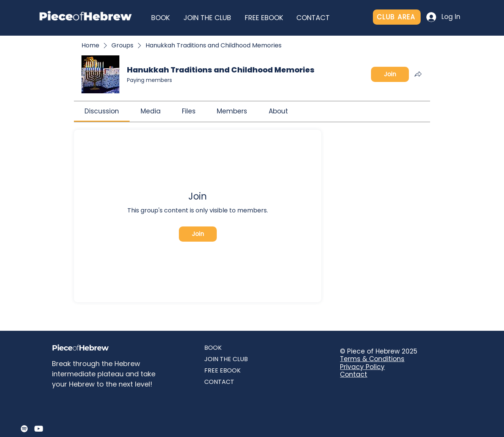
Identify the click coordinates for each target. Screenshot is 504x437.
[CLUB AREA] (397, 17)
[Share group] (418, 74)
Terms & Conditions (372, 359)
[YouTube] (39, 429)
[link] (102, 111)
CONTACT (219, 382)
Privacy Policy (362, 367)
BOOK (213, 348)
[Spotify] (24, 429)
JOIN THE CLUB (226, 359)
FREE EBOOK (222, 370)
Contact (354, 374)
